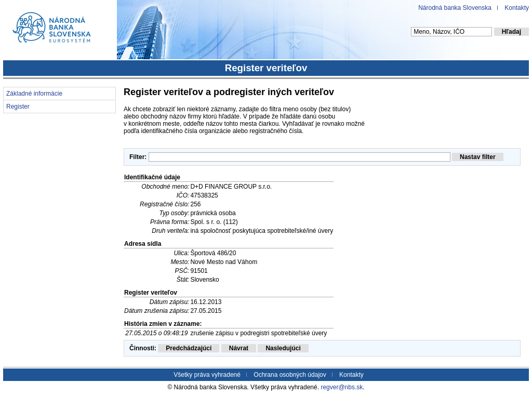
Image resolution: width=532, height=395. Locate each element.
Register (18, 107)
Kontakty (517, 8)
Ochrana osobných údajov (290, 375)
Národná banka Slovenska (455, 8)
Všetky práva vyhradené (207, 375)
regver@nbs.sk (342, 387)
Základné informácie (34, 94)
